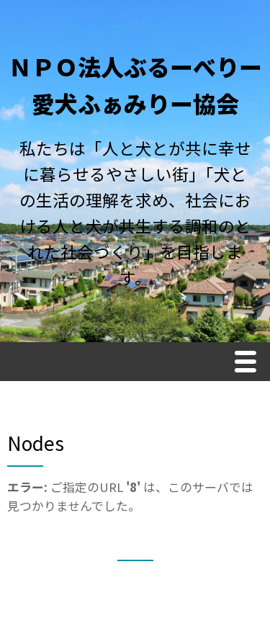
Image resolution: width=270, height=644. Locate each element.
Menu (249, 363)
